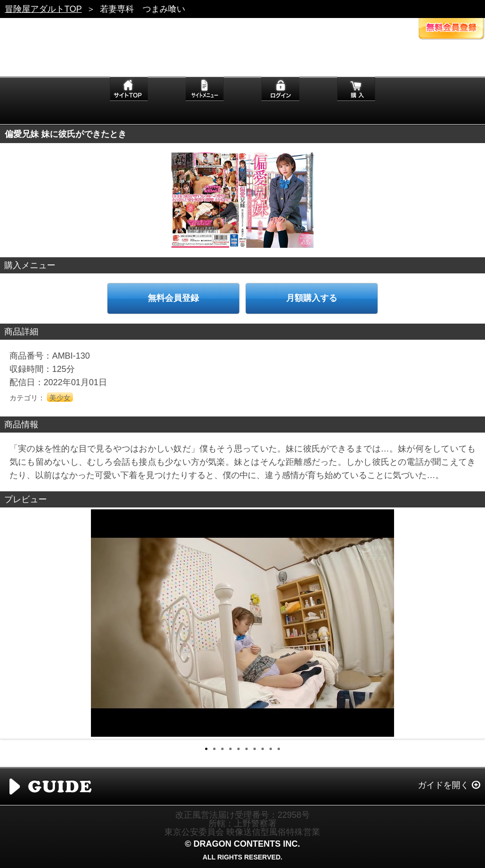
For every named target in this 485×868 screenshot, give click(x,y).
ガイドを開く (443, 785)
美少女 (60, 398)
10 (279, 749)
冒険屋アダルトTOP (43, 9)
